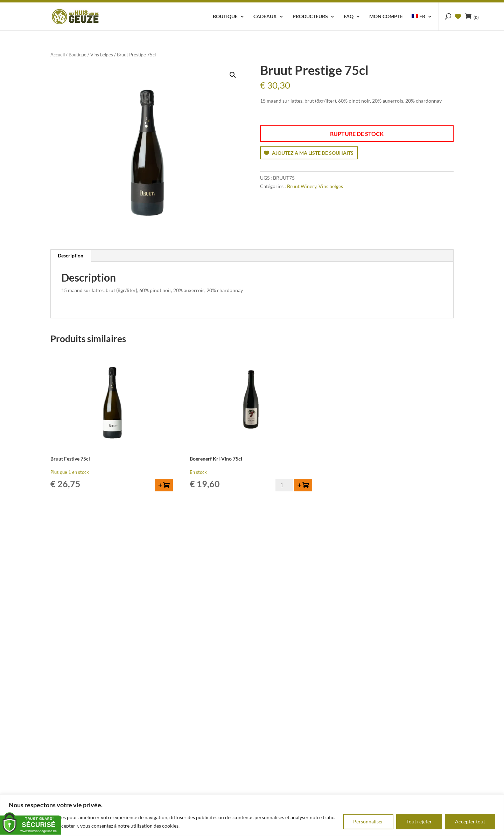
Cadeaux (265, 17)
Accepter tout (470, 821)
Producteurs (310, 17)
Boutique (225, 17)
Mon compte (386, 17)
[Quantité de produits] (284, 485)
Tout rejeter (419, 821)
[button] (233, 75)
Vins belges (102, 55)
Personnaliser (368, 821)
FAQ (349, 17)
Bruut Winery (302, 186)
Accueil (58, 55)
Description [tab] (71, 255)
